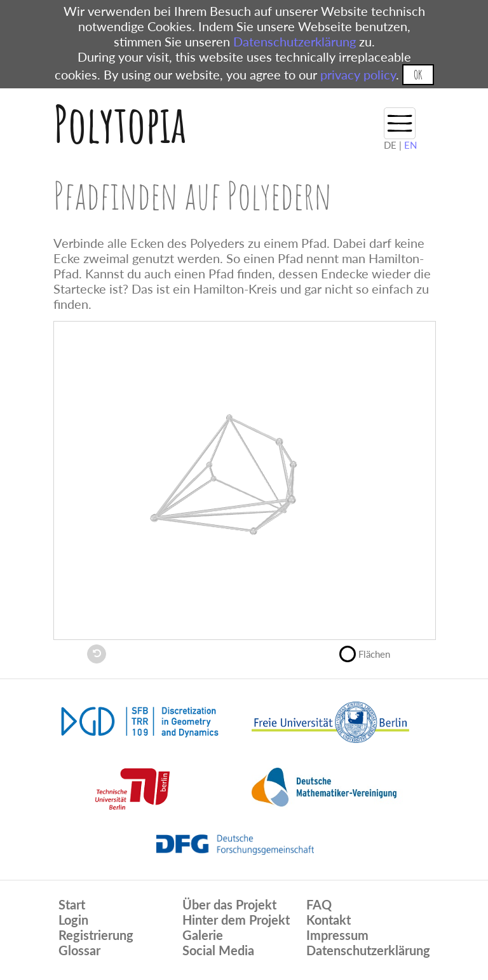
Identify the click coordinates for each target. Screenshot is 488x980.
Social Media (218, 950)
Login (73, 920)
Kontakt (329, 920)
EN (410, 145)
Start (72, 904)
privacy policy (358, 74)
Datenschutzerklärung (295, 41)
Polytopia (120, 124)
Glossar (79, 950)
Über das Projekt (229, 904)
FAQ (319, 904)
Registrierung (96, 935)
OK (418, 75)
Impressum (337, 935)
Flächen (370, 653)
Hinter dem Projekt (236, 920)
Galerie (203, 935)
